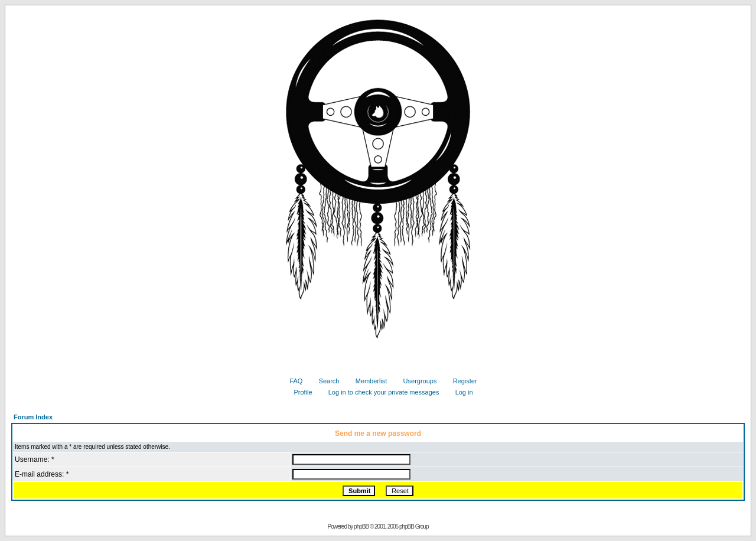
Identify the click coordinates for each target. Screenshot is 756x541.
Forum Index (33, 417)
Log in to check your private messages (379, 392)
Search (325, 381)
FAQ (291, 381)
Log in (460, 392)
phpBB (361, 527)
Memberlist (367, 381)
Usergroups (416, 381)
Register (461, 381)
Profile (298, 392)
